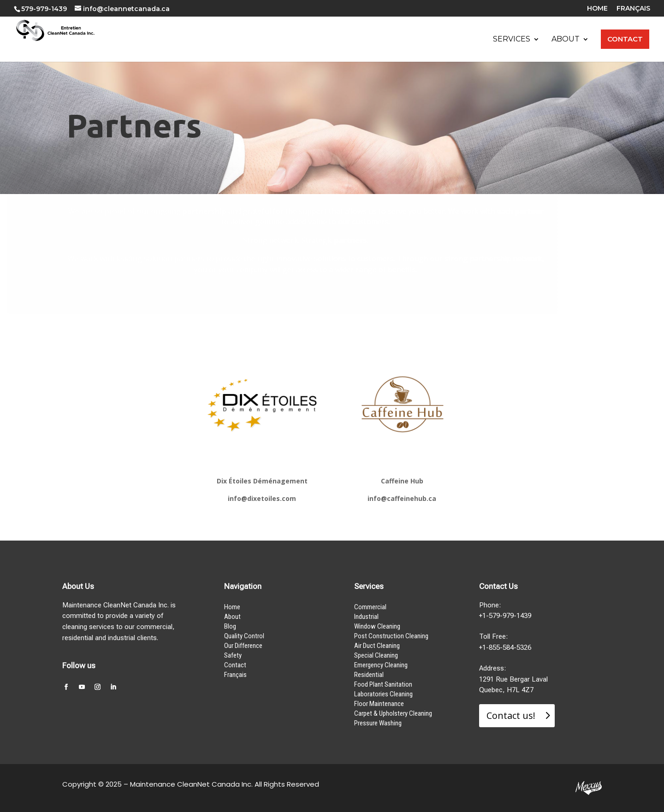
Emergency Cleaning (381, 665)
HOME (597, 9)
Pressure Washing (378, 723)
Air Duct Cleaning (377, 646)
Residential (369, 675)
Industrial (366, 617)
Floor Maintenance (379, 704)
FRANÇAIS (633, 9)
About (232, 617)
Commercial (370, 607)
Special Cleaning (376, 655)
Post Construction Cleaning (391, 636)
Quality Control (244, 636)
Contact (235, 665)
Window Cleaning (377, 626)
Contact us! (511, 715)
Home (232, 607)
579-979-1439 (44, 9)
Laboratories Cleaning (383, 694)
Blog (230, 626)
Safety (233, 655)
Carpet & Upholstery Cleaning (393, 713)
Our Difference (243, 646)
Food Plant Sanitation (383, 684)
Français (235, 675)
